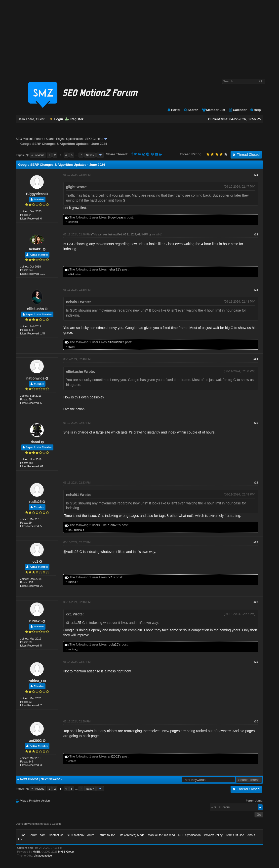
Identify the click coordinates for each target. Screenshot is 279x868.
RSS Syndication (190, 835)
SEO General (94, 139)
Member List (214, 110)
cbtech (72, 761)
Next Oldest (29, 779)
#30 (256, 721)
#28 (256, 602)
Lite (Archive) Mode (131, 835)
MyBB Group (66, 852)
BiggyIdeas (35, 194)
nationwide (35, 378)
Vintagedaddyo (43, 856)
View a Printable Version (35, 801)
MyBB (36, 852)
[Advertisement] (139, 37)
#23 (256, 290)
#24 (256, 359)
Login (56, 119)
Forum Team (37, 835)
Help (255, 110)
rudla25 (35, 502)
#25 (256, 423)
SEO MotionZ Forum (29, 139)
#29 (256, 662)
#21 (256, 175)
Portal (174, 110)
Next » (90, 155)
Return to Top (106, 835)
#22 (256, 234)
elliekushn (74, 274)
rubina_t (79, 530)
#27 (256, 542)
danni (72, 347)
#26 (256, 483)
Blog (22, 835)
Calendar (238, 110)
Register (74, 119)
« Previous (38, 155)
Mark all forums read (161, 835)
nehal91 (73, 222)
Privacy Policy (213, 835)
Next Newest (50, 779)
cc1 (70, 530)
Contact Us (56, 835)
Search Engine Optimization (64, 139)
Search (191, 110)
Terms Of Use (235, 835)
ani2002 (35, 741)
